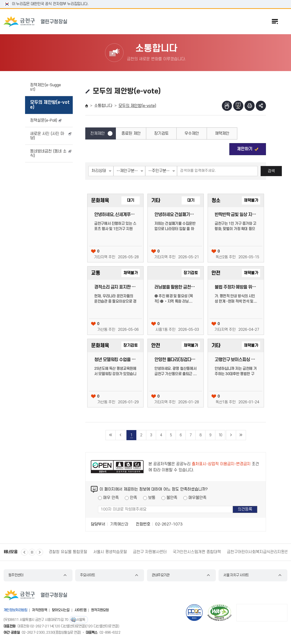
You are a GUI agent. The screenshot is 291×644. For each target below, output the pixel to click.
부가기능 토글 (261, 106)
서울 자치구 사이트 (236, 575)
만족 (133, 498)
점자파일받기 (238, 106)
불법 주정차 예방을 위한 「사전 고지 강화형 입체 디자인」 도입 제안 (236, 287)
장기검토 (161, 133)
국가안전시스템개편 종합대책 (197, 552)
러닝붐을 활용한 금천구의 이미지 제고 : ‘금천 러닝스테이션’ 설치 (176, 287)
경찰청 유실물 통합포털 (68, 552)
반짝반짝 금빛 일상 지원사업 (236, 215)
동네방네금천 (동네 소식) (48, 153)
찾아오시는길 (61, 610)
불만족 (172, 498)
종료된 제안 (131, 133)
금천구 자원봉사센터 (150, 552)
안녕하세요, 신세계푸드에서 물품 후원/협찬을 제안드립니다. (115, 215)
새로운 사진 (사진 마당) (47, 136)
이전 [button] (24, 552)
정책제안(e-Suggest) (46, 87)
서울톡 (81, 620)
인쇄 (250, 106)
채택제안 (222, 133)
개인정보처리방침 (15, 610)
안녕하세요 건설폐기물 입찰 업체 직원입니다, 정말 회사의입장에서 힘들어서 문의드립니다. (176, 215)
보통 (152, 498)
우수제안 (192, 133)
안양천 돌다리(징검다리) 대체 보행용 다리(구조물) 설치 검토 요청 (176, 360)
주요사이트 (87, 575)
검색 (271, 171)
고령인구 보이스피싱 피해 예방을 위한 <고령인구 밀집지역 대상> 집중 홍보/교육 (236, 360)
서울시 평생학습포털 (110, 552)
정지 (32, 552)
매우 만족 (111, 498)
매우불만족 (197, 498)
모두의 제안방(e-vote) (50, 105)
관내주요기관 (161, 575)
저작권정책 (40, 610)
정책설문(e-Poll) (44, 120)
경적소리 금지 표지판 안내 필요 (115, 287)
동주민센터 (16, 575)
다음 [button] (40, 552)
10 (220, 435)
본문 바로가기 (145, 0)
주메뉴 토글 (275, 21)
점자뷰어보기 (227, 106)
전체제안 (98, 133)
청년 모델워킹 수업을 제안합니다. (115, 360)
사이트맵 (80, 610)
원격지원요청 (100, 610)
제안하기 (245, 149)
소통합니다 (103, 106)
